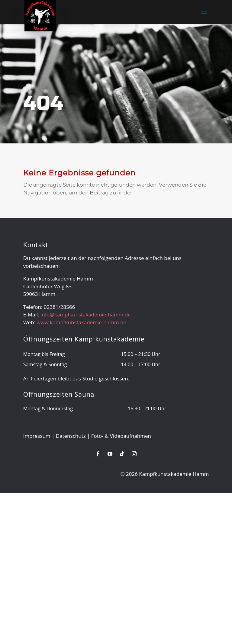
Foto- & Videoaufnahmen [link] (121, 436)
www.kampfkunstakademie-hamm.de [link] (81, 322)
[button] (204, 16)
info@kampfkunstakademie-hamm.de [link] (86, 314)
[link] (40, 15)
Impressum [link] (37, 436)
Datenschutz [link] (71, 436)
